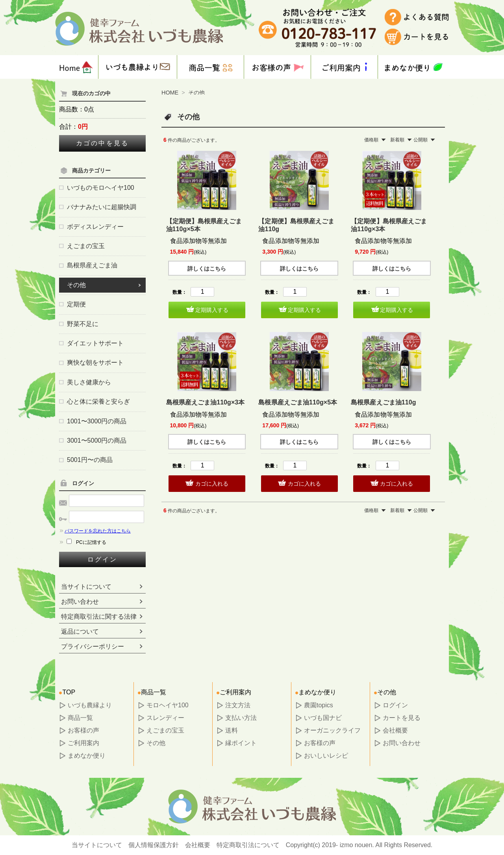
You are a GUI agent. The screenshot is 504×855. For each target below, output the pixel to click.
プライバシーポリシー (93, 646)
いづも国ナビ (323, 718)
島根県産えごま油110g (383, 402)
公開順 (421, 140)
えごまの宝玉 (165, 730)
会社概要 (395, 730)
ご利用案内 (83, 743)
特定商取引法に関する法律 (99, 617)
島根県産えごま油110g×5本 (298, 402)
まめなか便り (87, 756)
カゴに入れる (212, 484)
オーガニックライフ (332, 730)
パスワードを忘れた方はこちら (95, 531)
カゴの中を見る (102, 143)
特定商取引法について (248, 845)
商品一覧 (80, 718)
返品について (80, 632)
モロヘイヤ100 (168, 705)
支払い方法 (241, 718)
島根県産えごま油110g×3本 (206, 402)
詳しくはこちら (207, 269)
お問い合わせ (80, 602)
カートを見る (402, 718)
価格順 (371, 140)
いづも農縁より (90, 705)
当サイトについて (86, 587)
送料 (232, 730)
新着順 (397, 140)
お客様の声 (83, 730)
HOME (170, 93)
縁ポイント (241, 743)
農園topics (319, 705)
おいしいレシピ (326, 756)
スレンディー (165, 718)
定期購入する (212, 310)
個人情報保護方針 (154, 845)
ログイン (103, 559)
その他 (196, 93)
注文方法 (238, 705)
